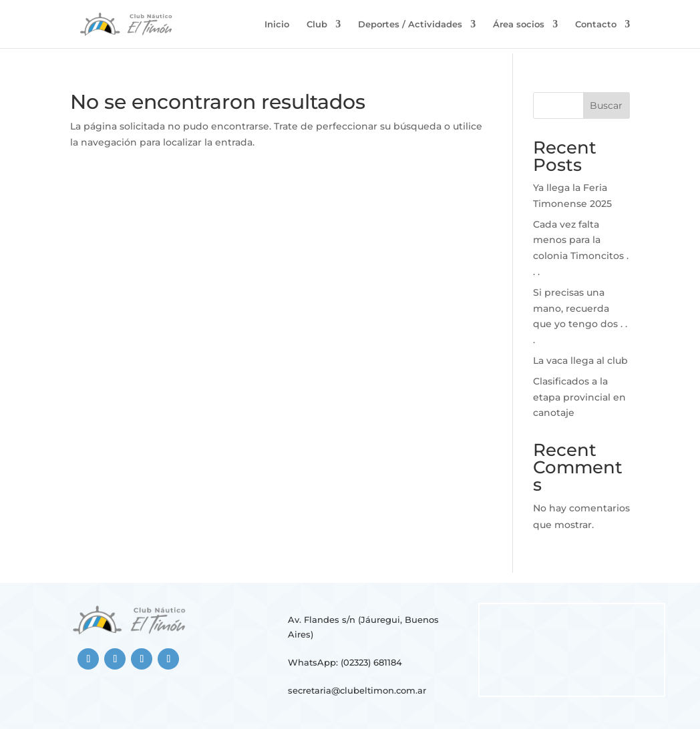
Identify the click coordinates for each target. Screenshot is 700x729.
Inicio (277, 24)
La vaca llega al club (580, 360)
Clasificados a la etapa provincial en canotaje (579, 397)
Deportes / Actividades (410, 24)
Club (317, 24)
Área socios (519, 24)
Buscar (606, 105)
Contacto (596, 24)
